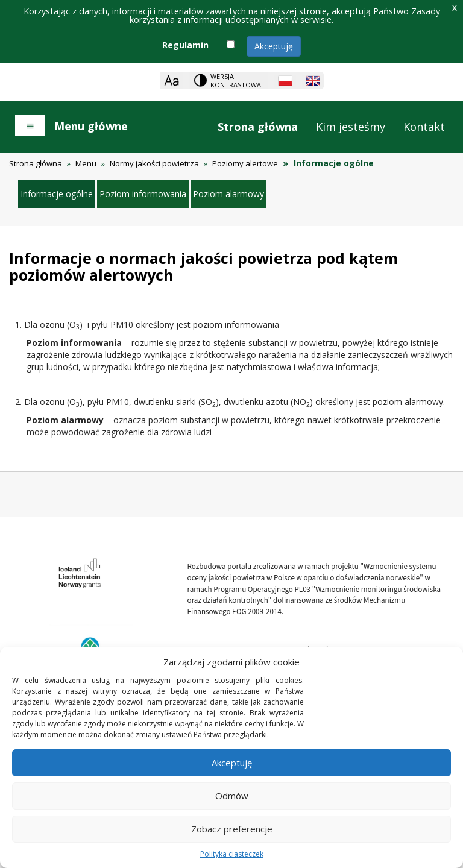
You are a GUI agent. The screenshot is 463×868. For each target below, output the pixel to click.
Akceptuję (274, 46)
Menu (86, 163)
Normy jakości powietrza (154, 163)
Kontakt (424, 127)
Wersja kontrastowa (236, 80)
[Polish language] (285, 81)
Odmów (232, 796)
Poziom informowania (143, 194)
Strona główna (258, 127)
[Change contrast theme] (228, 80)
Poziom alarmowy (228, 194)
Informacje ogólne (57, 194)
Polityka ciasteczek (232, 854)
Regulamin (185, 45)
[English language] (313, 81)
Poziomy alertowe (245, 163)
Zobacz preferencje (232, 829)
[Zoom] (172, 80)
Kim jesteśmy (351, 127)
